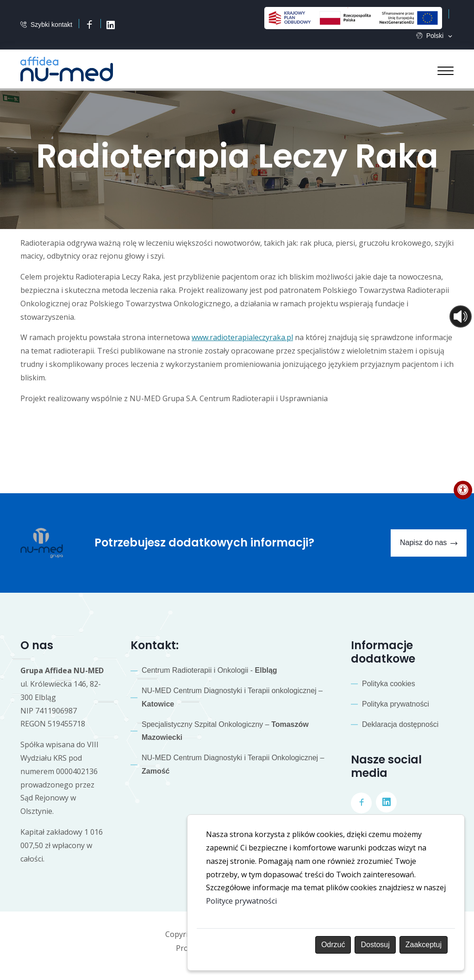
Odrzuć (333, 945)
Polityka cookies (389, 684)
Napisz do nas (429, 543)
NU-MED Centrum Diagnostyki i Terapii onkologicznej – (232, 697)
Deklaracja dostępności (400, 724)
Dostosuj (375, 945)
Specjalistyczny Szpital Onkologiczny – (225, 731)
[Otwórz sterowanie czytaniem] (461, 316)
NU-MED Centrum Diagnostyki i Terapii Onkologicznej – (233, 764)
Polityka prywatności (396, 704)
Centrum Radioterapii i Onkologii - (209, 670)
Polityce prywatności (241, 901)
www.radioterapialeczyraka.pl (242, 337)
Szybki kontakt (51, 25)
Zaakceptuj (424, 945)
